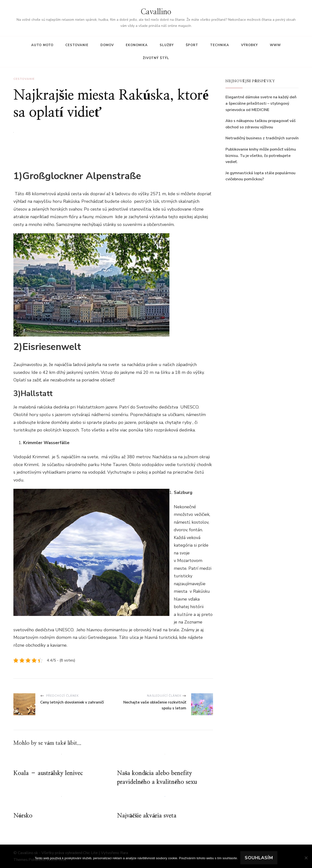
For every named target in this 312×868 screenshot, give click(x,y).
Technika (220, 45)
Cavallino (156, 12)
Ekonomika (137, 45)
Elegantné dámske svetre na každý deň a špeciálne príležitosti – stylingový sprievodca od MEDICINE (261, 103)
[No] (306, 858)
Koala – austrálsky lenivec (48, 773)
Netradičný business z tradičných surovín (262, 138)
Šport (192, 45)
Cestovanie (77, 45)
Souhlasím (259, 858)
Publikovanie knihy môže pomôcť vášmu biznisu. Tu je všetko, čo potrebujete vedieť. (261, 156)
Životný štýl (156, 58)
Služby (167, 45)
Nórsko (23, 816)
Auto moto (42, 45)
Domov (107, 45)
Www (275, 45)
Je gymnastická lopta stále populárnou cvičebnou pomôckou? (260, 176)
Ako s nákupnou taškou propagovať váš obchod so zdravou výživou (261, 124)
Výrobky (249, 45)
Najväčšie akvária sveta (147, 816)
